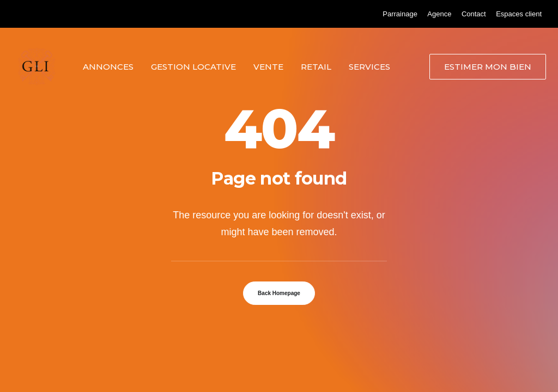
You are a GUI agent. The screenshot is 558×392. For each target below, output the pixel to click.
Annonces (108, 67)
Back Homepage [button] (279, 293)
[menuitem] (400, 14)
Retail (316, 67)
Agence (439, 14)
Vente (268, 67)
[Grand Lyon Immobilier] (37, 66)
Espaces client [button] (519, 14)
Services (369, 67)
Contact (474, 14)
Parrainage (400, 14)
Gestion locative (193, 67)
